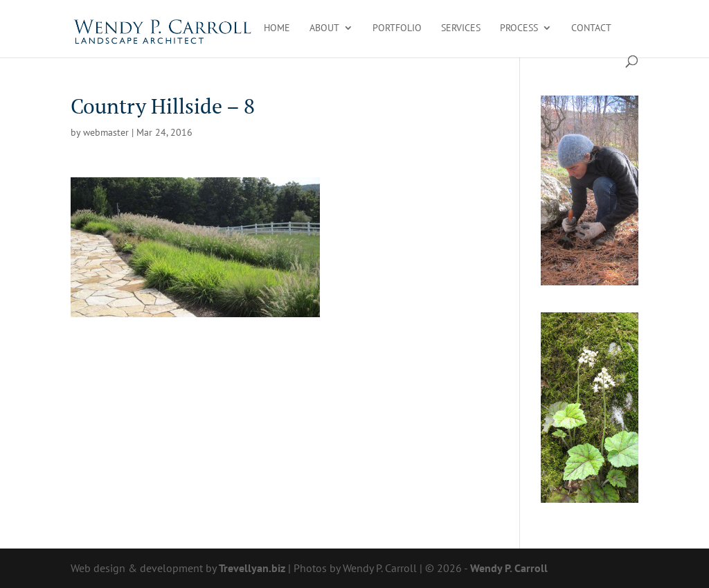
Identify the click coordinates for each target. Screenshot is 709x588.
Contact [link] (591, 28)
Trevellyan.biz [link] (252, 568)
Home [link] (277, 28)
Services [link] (461, 28)
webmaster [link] (106, 132)
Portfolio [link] (397, 28)
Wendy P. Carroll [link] (509, 568)
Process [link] (519, 28)
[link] (163, 28)
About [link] (324, 28)
